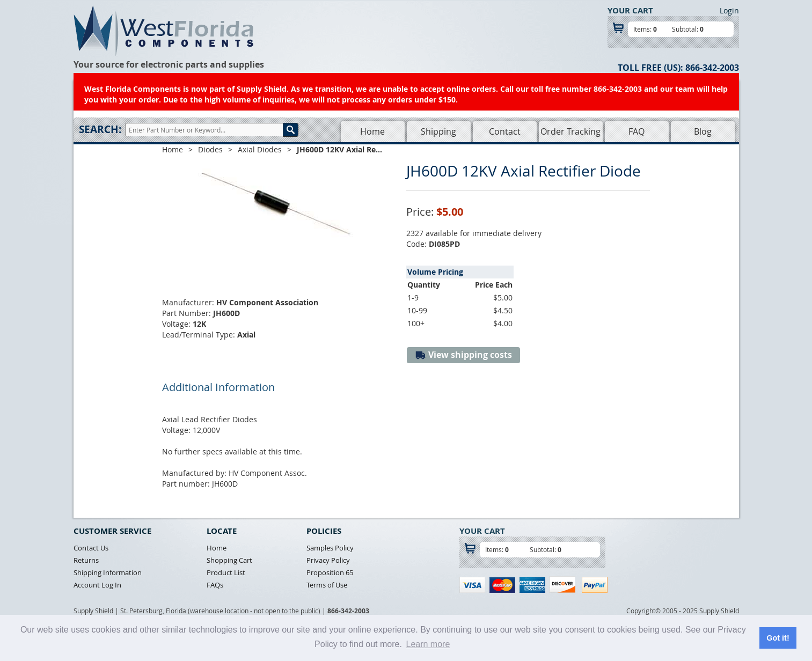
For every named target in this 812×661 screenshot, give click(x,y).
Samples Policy (330, 548)
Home (372, 131)
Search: (100, 129)
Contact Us (91, 548)
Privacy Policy (328, 560)
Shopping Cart (229, 560)
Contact (505, 131)
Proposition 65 (330, 572)
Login (729, 10)
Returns (86, 560)
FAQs (215, 585)
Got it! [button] (778, 638)
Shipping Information (108, 572)
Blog (703, 131)
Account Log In (97, 585)
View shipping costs (463, 355)
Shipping (438, 131)
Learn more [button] (428, 644)
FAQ (637, 131)
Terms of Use (327, 585)
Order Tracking (570, 131)
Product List (226, 572)
